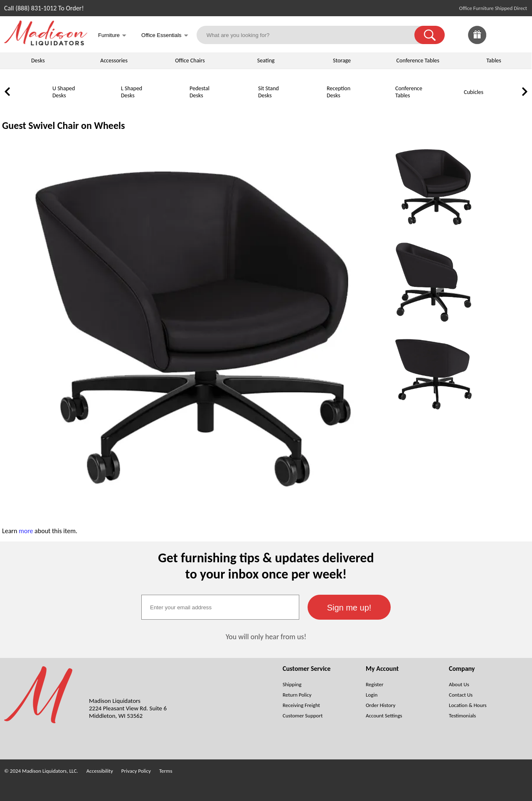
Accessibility (100, 771)
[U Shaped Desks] (31, 107)
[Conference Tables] (374, 107)
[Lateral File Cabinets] (511, 107)
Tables (494, 61)
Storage (342, 61)
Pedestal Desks (199, 92)
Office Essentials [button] (165, 36)
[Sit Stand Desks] (237, 107)
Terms (166, 771)
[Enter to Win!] (477, 42)
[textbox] (220, 607)
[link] (519, 35)
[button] (430, 35)
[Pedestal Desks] (168, 107)
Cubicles (474, 92)
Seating (266, 61)
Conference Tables (418, 61)
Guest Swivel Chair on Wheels (64, 125)
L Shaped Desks (132, 92)
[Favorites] (498, 42)
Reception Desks (339, 92)
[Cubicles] (443, 107)
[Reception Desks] (305, 107)
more (26, 531)
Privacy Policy (136, 771)
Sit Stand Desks (268, 92)
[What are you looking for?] (311, 35)
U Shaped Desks (64, 92)
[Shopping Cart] (519, 35)
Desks (38, 61)
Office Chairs (190, 61)
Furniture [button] (112, 36)
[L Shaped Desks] (100, 107)
